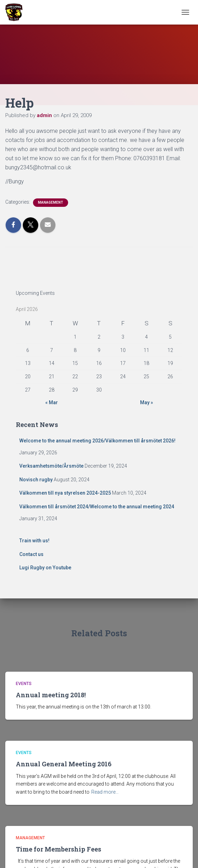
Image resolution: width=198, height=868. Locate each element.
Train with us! (34, 541)
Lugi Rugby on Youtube (45, 568)
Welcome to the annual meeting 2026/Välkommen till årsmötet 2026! (97, 441)
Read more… (105, 792)
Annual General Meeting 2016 (64, 764)
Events (24, 684)
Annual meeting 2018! (51, 695)
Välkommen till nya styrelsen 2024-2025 (65, 493)
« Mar (52, 402)
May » (147, 402)
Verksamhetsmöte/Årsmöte (51, 466)
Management (51, 202)
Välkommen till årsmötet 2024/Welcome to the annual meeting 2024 (97, 507)
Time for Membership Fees (58, 849)
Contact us (31, 554)
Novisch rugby (36, 480)
